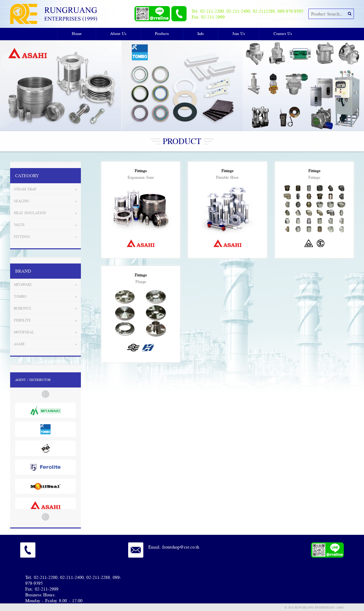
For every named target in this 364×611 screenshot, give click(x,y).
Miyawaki (23, 284)
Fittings (22, 237)
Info (201, 33)
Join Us (239, 33)
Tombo (20, 296)
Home (77, 33)
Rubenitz (23, 308)
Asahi (19, 344)
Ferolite (22, 320)
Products (162, 33)
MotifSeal (24, 332)
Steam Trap (25, 189)
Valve (19, 225)
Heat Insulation (30, 213)
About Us (118, 33)
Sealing (22, 201)
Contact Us (283, 33)
